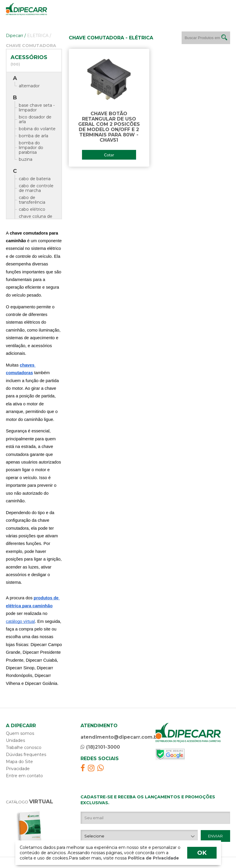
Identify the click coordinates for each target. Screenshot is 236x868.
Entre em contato (24, 776)
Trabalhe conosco (24, 747)
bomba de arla (34, 136)
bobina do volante (37, 129)
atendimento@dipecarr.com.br (120, 737)
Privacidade (18, 769)
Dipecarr (16, 36)
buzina (26, 159)
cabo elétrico (32, 209)
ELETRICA (39, 36)
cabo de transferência (32, 200)
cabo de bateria (35, 179)
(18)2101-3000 (100, 747)
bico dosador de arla (35, 119)
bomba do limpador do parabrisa (31, 148)
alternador (29, 86)
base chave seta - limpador (37, 108)
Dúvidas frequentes (26, 755)
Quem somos (20, 733)
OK (202, 853)
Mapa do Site (19, 762)
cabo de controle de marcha (36, 188)
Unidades (15, 740)
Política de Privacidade (153, 858)
